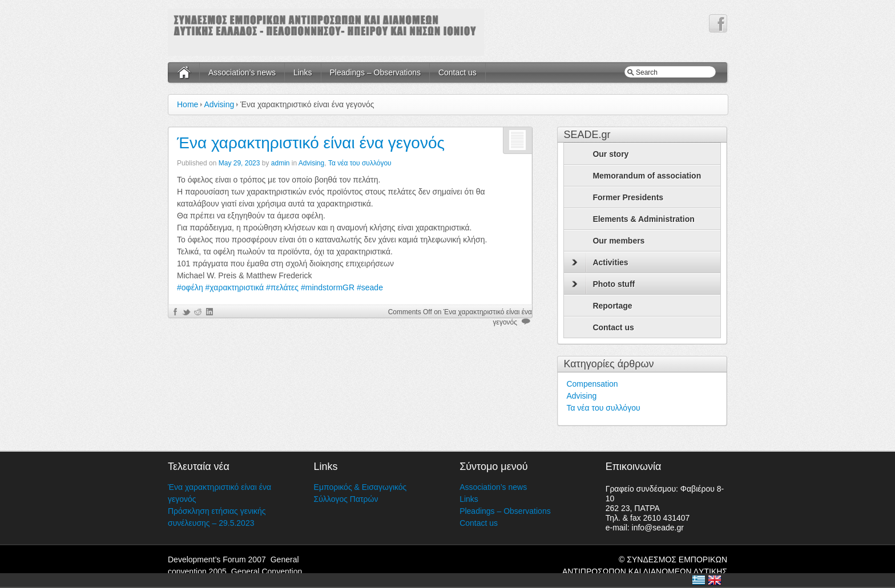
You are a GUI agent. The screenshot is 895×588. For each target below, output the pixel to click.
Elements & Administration (643, 219)
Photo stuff (603, 284)
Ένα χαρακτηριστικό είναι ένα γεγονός (311, 143)
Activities (600, 262)
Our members (618, 241)
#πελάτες (282, 287)
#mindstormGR (328, 287)
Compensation (592, 384)
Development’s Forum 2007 (217, 559)
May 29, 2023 (239, 163)
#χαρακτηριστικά (235, 287)
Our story (610, 154)
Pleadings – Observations (376, 72)
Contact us (457, 72)
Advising (219, 104)
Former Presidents (628, 197)
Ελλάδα (699, 580)
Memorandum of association (647, 176)
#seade (370, 287)
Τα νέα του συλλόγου (360, 163)
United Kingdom (715, 580)
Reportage (612, 306)
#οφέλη (190, 287)
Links (303, 72)
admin (281, 163)
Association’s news (242, 72)
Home (188, 104)
